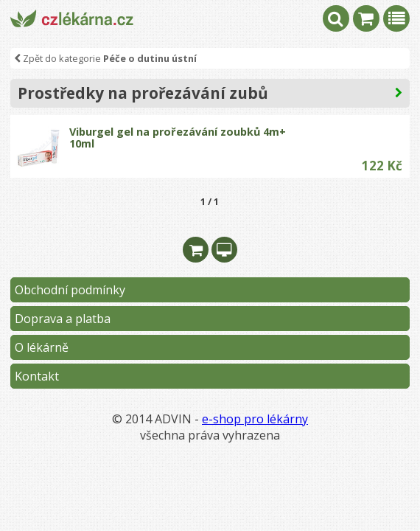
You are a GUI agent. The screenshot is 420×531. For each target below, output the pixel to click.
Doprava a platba (63, 319)
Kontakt (37, 376)
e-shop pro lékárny (255, 419)
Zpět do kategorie (105, 58)
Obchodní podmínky (70, 290)
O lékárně (42, 347)
